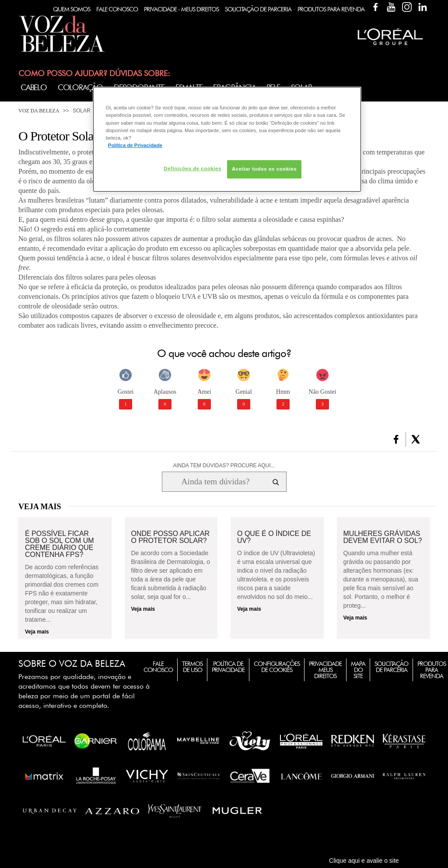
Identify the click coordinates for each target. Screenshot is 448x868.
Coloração (80, 87)
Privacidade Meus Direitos (325, 670)
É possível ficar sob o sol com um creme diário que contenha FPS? (59, 544)
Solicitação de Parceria (258, 9)
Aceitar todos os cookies (264, 169)
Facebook (375, 7)
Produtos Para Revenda (331, 9)
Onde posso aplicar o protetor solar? (171, 537)
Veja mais (37, 632)
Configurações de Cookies (277, 667)
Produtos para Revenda (432, 670)
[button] (396, 439)
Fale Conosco (117, 9)
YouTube (391, 7)
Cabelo (34, 87)
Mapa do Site (358, 670)
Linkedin (423, 7)
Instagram (407, 7)
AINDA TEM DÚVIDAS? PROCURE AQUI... (224, 465)
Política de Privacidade (228, 667)
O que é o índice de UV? (274, 537)
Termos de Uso (192, 667)
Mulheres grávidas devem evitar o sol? (383, 537)
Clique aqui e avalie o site (364, 861)
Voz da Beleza (39, 111)
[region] (227, 139)
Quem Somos (72, 9)
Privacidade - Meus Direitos (181, 9)
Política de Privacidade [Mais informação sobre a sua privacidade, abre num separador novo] (135, 145)
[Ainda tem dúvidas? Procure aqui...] (215, 482)
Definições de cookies (192, 168)
